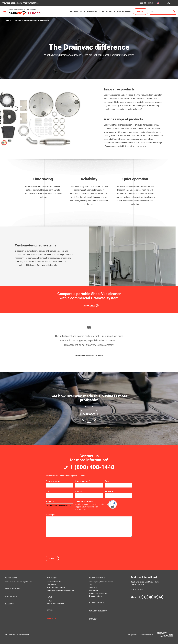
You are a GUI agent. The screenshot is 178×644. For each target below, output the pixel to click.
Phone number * (83, 481)
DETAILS (35, 3)
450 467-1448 (137, 589)
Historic (50, 601)
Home (9, 21)
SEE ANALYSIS (89, 306)
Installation (93, 587)
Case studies (52, 585)
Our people (11, 597)
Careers (9, 604)
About (18, 21)
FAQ (90, 585)
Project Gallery (98, 611)
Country (79, 491)
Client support (123, 11)
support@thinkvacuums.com (87, 507)
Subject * (50, 501)
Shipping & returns (95, 596)
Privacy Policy (132, 635)
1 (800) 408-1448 (92, 467)
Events (93, 619)
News (50, 610)
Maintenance (94, 590)
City (47, 491)
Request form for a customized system (61, 590)
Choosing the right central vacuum (101, 582)
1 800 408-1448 (145, 3)
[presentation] (65, 546)
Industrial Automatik (54, 582)
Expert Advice (96, 603)
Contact (140, 11)
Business (92, 11)
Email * (108, 481)
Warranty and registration (98, 593)
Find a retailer (13, 588)
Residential (76, 11)
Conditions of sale (147, 635)
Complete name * (53, 481)
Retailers (107, 11)
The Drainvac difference (37, 21)
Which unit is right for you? (56, 587)
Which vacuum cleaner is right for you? (18, 582)
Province (109, 491)
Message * (50, 515)
